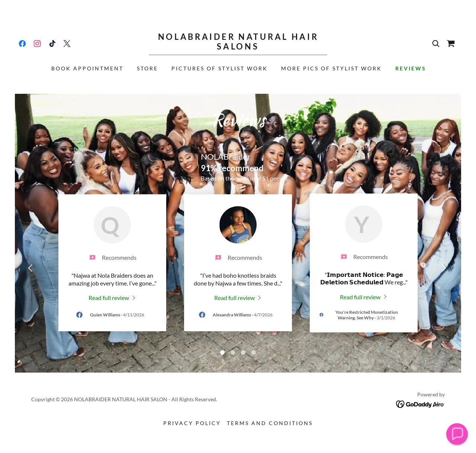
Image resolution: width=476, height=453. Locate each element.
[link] (22, 44)
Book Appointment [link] (87, 68)
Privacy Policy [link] (192, 423)
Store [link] (147, 68)
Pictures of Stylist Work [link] (220, 68)
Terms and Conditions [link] (270, 423)
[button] (457, 434)
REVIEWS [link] (411, 68)
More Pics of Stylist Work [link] (332, 68)
